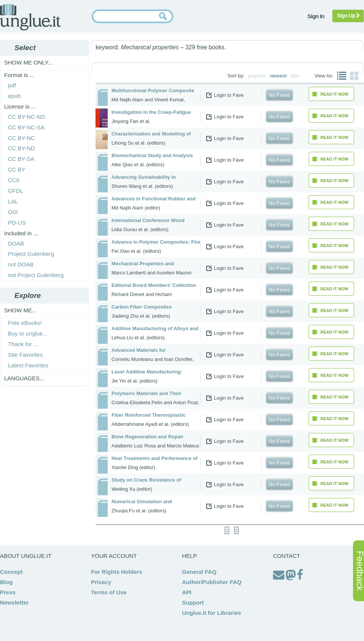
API (187, 592)
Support (193, 602)
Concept (11, 572)
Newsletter (14, 602)
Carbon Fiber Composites (142, 307)
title (295, 76)
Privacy (101, 582)
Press (8, 592)
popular (257, 76)
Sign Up (348, 16)
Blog (6, 582)
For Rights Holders (117, 572)
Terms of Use (109, 592)
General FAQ (199, 572)
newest (278, 76)
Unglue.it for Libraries (212, 613)
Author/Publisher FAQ (212, 582)
